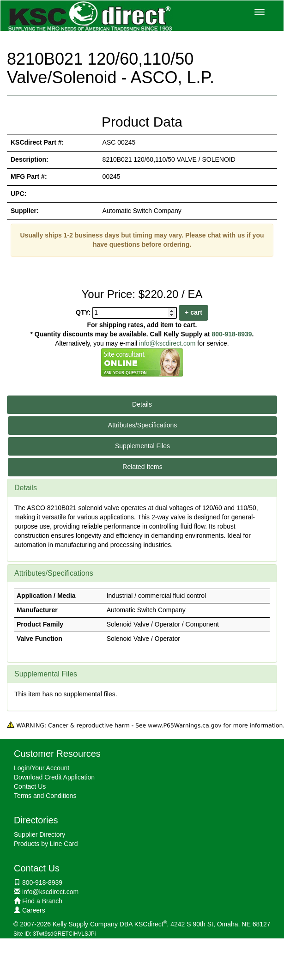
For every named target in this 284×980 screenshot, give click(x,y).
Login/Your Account (42, 768)
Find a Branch (42, 901)
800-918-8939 (232, 334)
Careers (34, 910)
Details (142, 404)
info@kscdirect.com (167, 343)
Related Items (142, 467)
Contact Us (30, 786)
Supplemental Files (142, 446)
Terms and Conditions (45, 796)
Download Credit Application (54, 777)
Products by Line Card (46, 844)
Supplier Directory (39, 834)
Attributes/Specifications (142, 425)
